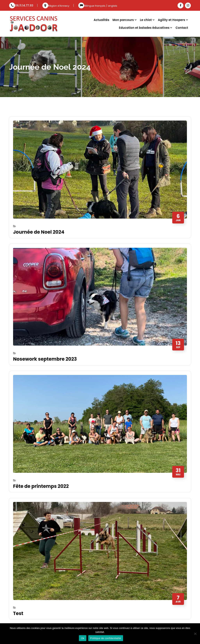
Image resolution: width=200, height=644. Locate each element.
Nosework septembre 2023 (45, 359)
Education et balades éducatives (144, 28)
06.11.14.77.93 (21, 5)
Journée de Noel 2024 (39, 232)
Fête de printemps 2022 (41, 486)
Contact (182, 28)
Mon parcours (123, 20)
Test (18, 613)
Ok (83, 638)
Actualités (101, 20)
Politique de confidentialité (106, 638)
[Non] (195, 634)
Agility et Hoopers (172, 20)
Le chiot (146, 20)
